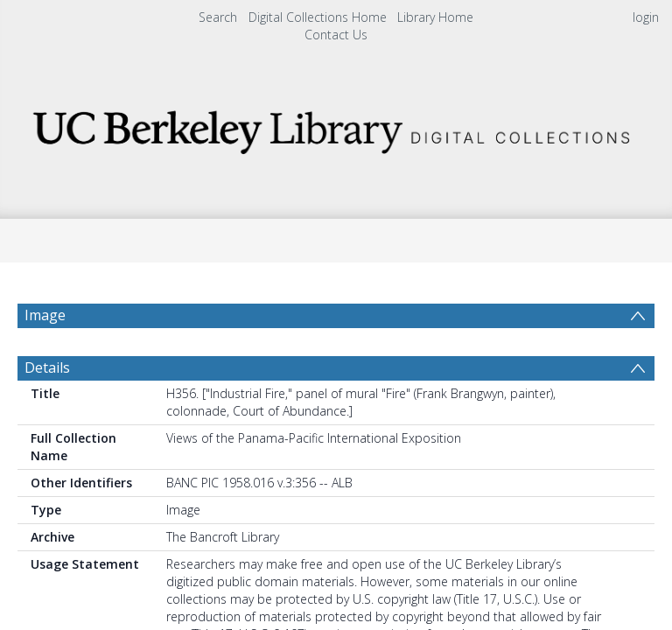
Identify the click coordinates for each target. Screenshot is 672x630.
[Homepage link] (336, 127)
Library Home (435, 17)
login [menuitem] (646, 17)
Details (47, 409)
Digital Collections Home (318, 17)
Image (45, 315)
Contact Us (336, 35)
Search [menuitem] (218, 17)
